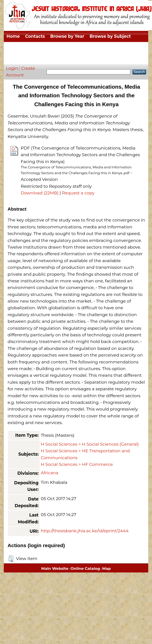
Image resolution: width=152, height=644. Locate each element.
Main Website (55, 568)
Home (13, 36)
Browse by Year (67, 36)
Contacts (35, 36)
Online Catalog (85, 568)
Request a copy (78, 193)
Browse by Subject (110, 36)
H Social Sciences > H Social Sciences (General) (90, 444)
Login (12, 68)
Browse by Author (26, 59)
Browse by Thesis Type (79, 47)
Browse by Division (28, 47)
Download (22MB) (40, 193)
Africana (50, 473)
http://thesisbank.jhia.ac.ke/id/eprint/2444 (85, 531)
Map (107, 568)
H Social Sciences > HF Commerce (77, 464)
